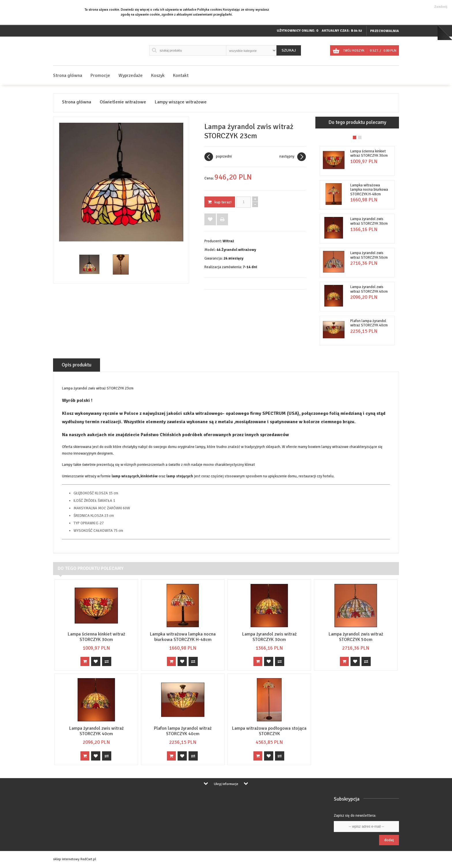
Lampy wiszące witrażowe (181, 102)
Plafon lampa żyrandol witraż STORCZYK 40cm (369, 323)
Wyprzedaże (131, 75)
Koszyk (158, 75)
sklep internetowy (66, 859)
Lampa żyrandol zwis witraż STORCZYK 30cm (369, 221)
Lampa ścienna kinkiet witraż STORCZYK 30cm (369, 154)
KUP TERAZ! (220, 202)
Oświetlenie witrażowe (123, 102)
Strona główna (68, 75)
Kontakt (181, 75)
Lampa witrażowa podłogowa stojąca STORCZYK (269, 731)
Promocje (100, 75)
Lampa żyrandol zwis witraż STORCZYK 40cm (369, 289)
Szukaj (289, 50)
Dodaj (389, 840)
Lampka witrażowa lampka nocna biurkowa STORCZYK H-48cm (369, 190)
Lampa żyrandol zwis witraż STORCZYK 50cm (369, 255)
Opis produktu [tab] (77, 365)
